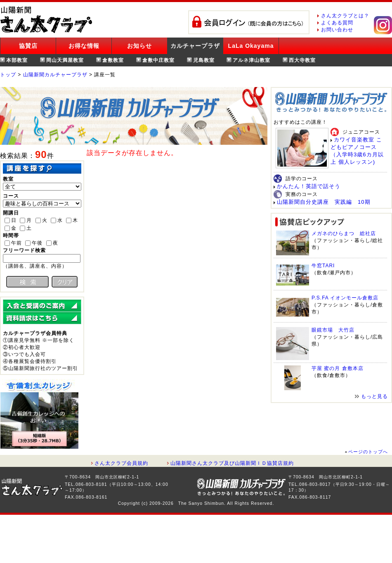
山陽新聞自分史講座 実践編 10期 (324, 202)
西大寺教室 (302, 60)
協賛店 (28, 46)
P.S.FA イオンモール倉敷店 (345, 298)
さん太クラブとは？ (345, 16)
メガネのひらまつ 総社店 (344, 233)
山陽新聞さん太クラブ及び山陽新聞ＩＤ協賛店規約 (232, 463)
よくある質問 (337, 23)
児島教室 (204, 60)
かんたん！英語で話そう (309, 186)
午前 (17, 243)
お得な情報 (84, 46)
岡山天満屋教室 (65, 60)
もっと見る (374, 396)
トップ (8, 75)
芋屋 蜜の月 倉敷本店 (338, 368)
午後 (37, 243)
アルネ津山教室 (251, 60)
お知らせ (139, 46)
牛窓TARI (323, 266)
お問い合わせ (337, 30)
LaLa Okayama (251, 46)
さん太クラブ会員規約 (121, 463)
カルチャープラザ (195, 46)
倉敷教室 (113, 60)
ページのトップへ (368, 452)
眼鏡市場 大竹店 (333, 330)
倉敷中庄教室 (158, 60)
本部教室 (17, 60)
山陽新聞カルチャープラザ (55, 75)
